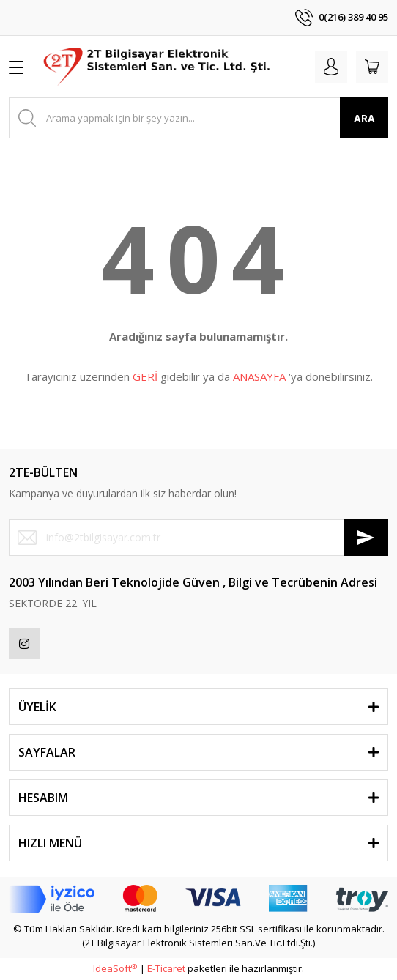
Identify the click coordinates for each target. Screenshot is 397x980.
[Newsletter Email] (198, 538)
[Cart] (372, 67)
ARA (364, 118)
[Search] (198, 118)
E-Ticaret (166, 968)
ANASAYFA (259, 376)
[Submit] (366, 538)
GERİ (145, 376)
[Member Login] (331, 67)
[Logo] (158, 67)
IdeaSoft (115, 968)
